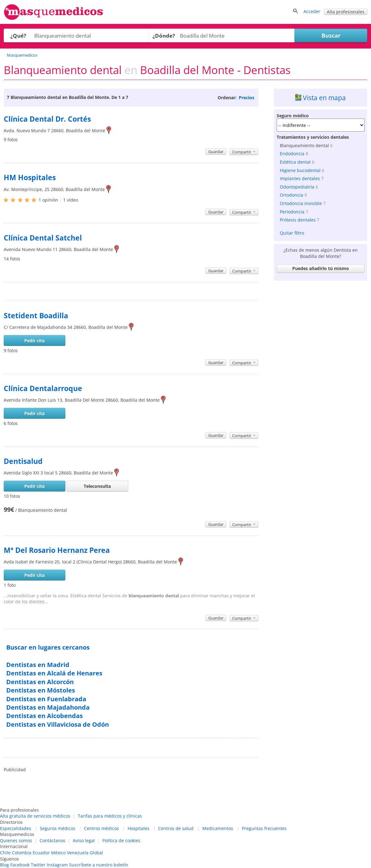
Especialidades (16, 828)
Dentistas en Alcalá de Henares (54, 673)
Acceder (312, 11)
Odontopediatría (297, 187)
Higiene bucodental (300, 170)
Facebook (20, 865)
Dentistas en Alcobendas (45, 716)
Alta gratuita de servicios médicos (35, 816)
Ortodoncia (291, 195)
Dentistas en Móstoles (41, 690)
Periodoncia (292, 212)
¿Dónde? (164, 36)
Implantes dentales (300, 178)
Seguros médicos (58, 828)
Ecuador (41, 853)
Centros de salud (176, 828)
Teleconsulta (97, 486)
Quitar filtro (292, 233)
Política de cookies (121, 840)
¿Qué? (18, 36)
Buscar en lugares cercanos (48, 647)
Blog (5, 865)
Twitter (38, 865)
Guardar (216, 152)
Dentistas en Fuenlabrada (46, 699)
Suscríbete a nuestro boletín (99, 865)
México (58, 853)
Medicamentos (218, 828)
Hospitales (139, 828)
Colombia (22, 853)
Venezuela (78, 853)
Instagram (57, 865)
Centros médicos (101, 828)
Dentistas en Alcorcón (40, 682)
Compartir (244, 152)
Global (96, 853)
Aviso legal (84, 840)
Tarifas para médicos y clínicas (110, 816)
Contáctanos (52, 840)
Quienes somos (16, 840)
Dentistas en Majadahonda (48, 707)
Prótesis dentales (298, 220)
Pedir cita (34, 341)
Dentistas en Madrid (38, 665)
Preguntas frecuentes (264, 828)
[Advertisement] (321, 322)
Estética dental (295, 162)
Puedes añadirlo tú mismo (321, 268)
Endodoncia (292, 154)
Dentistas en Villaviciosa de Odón (58, 724)
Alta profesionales (346, 12)
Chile (5, 853)
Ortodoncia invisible (301, 203)
